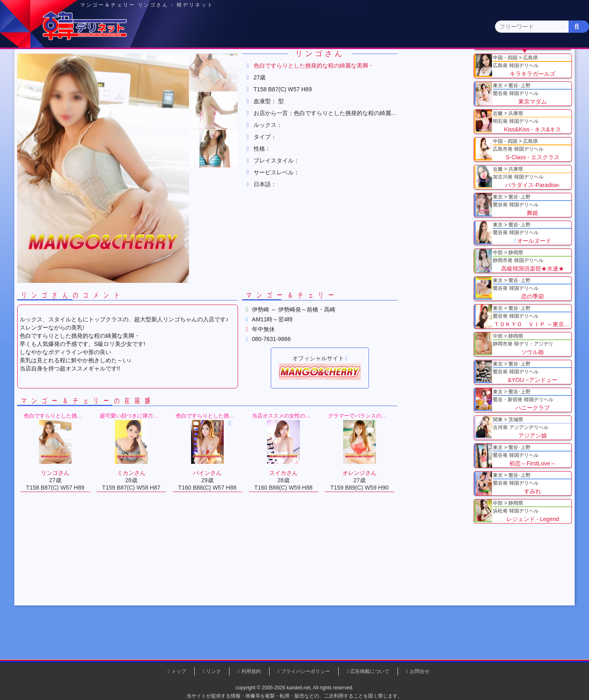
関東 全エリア (76, 80)
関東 (211, 64)
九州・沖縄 (505, 64)
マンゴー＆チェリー (202, 102)
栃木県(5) (298, 80)
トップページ (85, 64)
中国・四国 (446, 64)
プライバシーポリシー (306, 671)
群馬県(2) (230, 80)
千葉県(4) (163, 80)
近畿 (387, 64)
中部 (328, 64)
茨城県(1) (264, 80)
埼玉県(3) (197, 80)
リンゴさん (255, 102)
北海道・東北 (270, 64)
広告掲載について (370, 671)
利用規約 (251, 671)
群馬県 (148, 102)
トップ (80, 102)
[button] (250, 138)
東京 (152, 64)
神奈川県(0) (126, 80)
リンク (214, 671)
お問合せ (420, 671)
